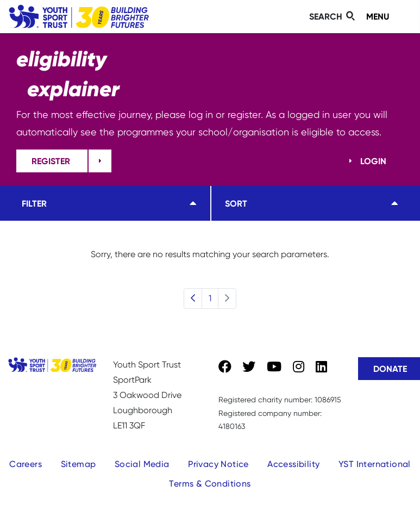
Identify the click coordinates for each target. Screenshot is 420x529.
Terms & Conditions (210, 484)
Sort (236, 203)
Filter (34, 203)
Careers (26, 464)
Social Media (142, 464)
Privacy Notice (218, 464)
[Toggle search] (334, 17)
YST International (375, 464)
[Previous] (193, 298)
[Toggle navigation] (387, 17)
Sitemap (79, 464)
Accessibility (293, 464)
